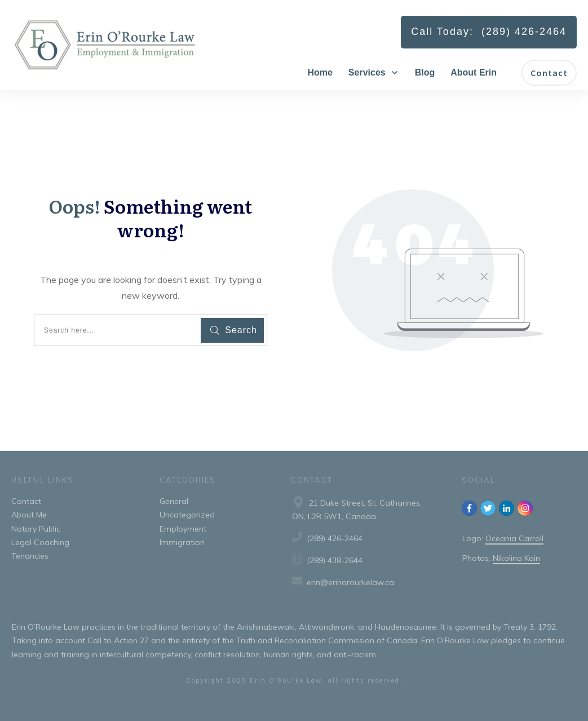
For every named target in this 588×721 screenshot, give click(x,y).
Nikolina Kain (516, 558)
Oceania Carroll (514, 538)
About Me (29, 515)
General (174, 501)
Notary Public (36, 529)
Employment (183, 529)
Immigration (182, 542)
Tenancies (30, 556)
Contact (26, 501)
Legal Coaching (40, 542)
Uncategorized (187, 515)
